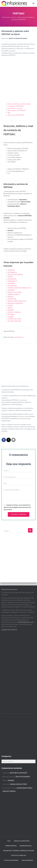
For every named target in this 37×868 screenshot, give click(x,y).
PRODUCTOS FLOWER (14, 292)
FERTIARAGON (12, 286)
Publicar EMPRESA (27, 860)
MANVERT (11, 310)
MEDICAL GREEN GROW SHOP (17, 301)
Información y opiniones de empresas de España (19, 851)
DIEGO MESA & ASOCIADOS (18, 773)
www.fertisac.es (19, 337)
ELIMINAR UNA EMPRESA (9, 630)
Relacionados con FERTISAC (16, 111)
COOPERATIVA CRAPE (14, 319)
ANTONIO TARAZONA (14, 321)
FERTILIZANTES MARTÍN (15, 275)
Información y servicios (15, 108)
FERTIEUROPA (12, 279)
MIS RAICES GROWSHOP (15, 303)
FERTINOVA (11, 270)
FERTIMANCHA (12, 272)
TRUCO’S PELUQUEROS (23, 777)
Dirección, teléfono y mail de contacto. (19, 104)
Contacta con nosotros (22, 841)
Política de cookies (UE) (18, 855)
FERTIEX (10, 277)
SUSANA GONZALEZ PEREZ (18, 784)
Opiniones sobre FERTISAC (16, 115)
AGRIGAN (10, 297)
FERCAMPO (11, 290)
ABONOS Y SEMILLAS (14, 312)
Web (9, 113)
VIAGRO (10, 308)
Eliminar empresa (11, 846)
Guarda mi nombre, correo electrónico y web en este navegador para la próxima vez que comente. (17, 507)
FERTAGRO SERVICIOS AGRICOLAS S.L (19, 288)
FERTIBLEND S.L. (13, 281)
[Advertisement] (18, 81)
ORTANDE (11, 780)
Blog (9, 841)
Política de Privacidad (11, 860)
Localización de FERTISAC (16, 106)
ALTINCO (10, 306)
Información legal (26, 846)
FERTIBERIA (11, 283)
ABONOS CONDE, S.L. (14, 295)
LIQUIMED (11, 317)
